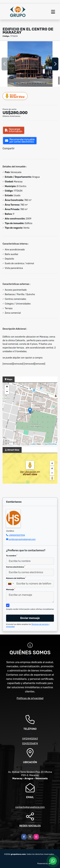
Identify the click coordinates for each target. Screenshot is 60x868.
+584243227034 (17, 535)
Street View (15, 96)
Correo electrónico (16, 567)
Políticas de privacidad (30, 698)
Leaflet (33, 444)
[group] (30, 64)
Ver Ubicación (28, 472)
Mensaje (11, 589)
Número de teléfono (16, 578)
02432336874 (30, 743)
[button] (15, 83)
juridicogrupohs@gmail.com (22, 539)
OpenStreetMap (50, 444)
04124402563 (30, 739)
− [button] (7, 392)
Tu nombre (12, 555)
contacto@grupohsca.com (30, 807)
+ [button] (7, 387)
